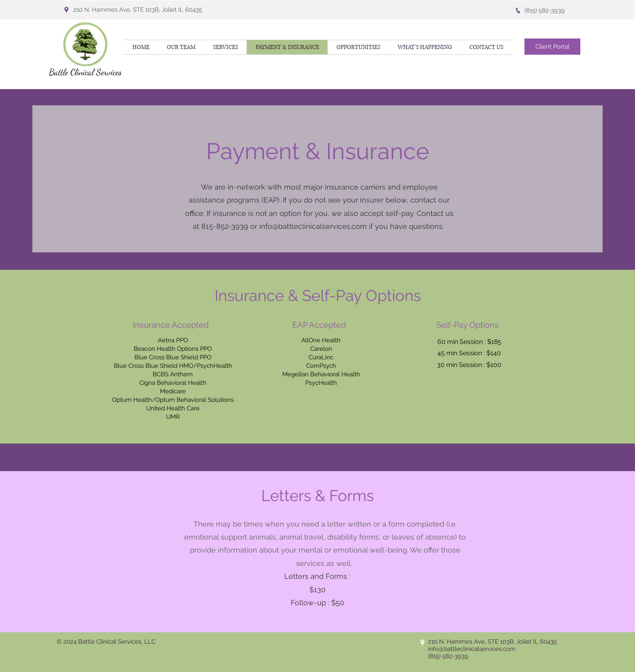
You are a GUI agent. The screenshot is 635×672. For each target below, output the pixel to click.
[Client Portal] (552, 47)
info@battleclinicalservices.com (313, 226)
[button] (425, 47)
